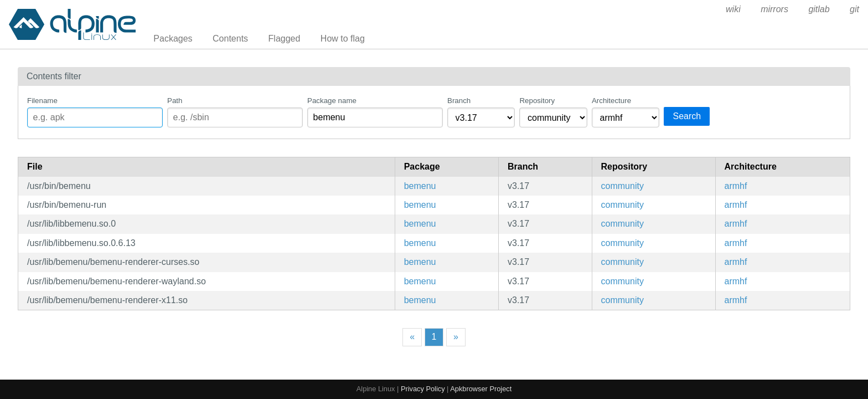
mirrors (774, 9)
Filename (42, 101)
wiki (733, 9)
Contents (230, 39)
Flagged (285, 39)
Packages (173, 39)
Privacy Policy (423, 389)
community (622, 186)
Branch (459, 101)
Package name (332, 101)
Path (175, 101)
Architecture (611, 101)
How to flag (343, 39)
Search (687, 116)
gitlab (819, 9)
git (854, 9)
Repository (537, 101)
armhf (736, 186)
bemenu (420, 186)
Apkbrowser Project (481, 389)
